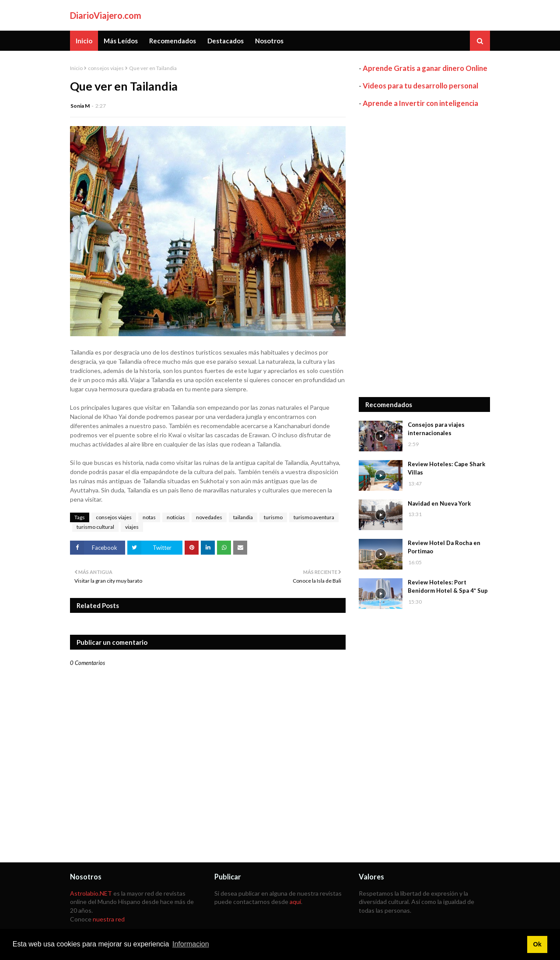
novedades (209, 517)
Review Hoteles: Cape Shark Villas (446, 468)
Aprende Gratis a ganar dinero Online (425, 68)
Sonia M (80, 106)
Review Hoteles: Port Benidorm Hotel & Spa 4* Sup (448, 587)
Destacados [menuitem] (226, 41)
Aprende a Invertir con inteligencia (420, 103)
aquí (295, 902)
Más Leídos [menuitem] (121, 41)
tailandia (243, 517)
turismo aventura (314, 517)
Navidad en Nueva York (439, 503)
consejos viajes (106, 68)
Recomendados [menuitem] (173, 41)
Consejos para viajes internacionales (436, 429)
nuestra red (109, 919)
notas (149, 517)
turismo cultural (95, 527)
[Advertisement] (424, 253)
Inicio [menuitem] (84, 41)
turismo (273, 517)
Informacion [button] (191, 944)
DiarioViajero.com (106, 15)
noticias (176, 517)
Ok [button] (537, 944)
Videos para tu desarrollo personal (420, 86)
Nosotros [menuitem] (269, 41)
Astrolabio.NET (91, 893)
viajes (132, 527)
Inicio (76, 68)
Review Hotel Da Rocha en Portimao (444, 547)
